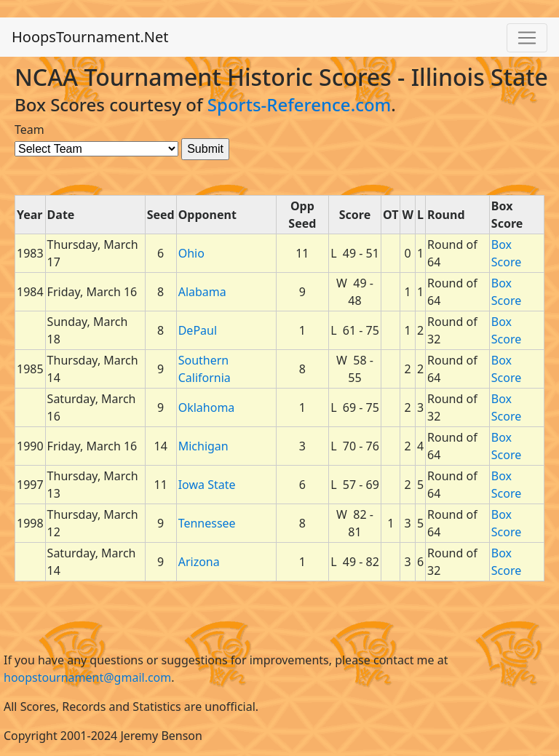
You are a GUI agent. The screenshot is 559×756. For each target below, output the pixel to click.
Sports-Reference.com (300, 104)
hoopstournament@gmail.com (87, 677)
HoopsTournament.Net (90, 37)
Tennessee (207, 523)
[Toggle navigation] (527, 38)
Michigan (203, 446)
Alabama (202, 292)
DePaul (198, 330)
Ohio (191, 253)
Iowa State (207, 485)
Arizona (199, 562)
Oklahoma (207, 407)
